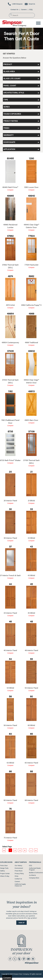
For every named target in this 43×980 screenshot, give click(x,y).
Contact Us (15, 10)
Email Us (30, 4)
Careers (24, 10)
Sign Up (21, 923)
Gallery (3, 871)
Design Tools (4, 868)
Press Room (19, 871)
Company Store (34, 878)
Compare (10, 190)
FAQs (16, 876)
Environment (19, 868)
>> (36, 850)
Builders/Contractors (36, 873)
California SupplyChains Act (20, 885)
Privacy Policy (19, 873)
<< (4, 850)
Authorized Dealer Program (35, 869)
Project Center (5, 873)
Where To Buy (5, 876)
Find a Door (4, 865)
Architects (32, 875)
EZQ (31, 10)
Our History (18, 865)
